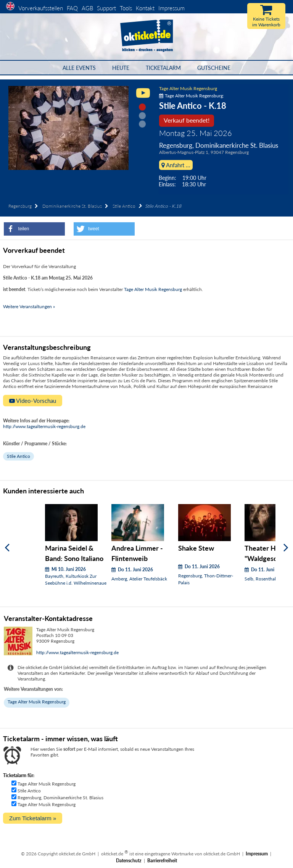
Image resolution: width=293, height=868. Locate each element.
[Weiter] (286, 548)
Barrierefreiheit (162, 861)
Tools (126, 8)
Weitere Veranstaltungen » (29, 306)
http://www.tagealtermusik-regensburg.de (44, 426)
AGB (87, 8)
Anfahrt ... (176, 165)
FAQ (72, 8)
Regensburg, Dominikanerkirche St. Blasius (60, 798)
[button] (34, 229)
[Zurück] (7, 548)
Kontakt (145, 8)
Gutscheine (214, 68)
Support (106, 8)
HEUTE (121, 68)
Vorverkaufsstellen (41, 8)
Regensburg (20, 206)
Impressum (171, 8)
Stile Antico (124, 206)
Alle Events (79, 68)
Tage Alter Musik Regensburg (188, 88)
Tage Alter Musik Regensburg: (192, 96)
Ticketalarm (163, 68)
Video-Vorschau (33, 401)
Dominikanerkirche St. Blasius (72, 206)
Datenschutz (129, 861)
